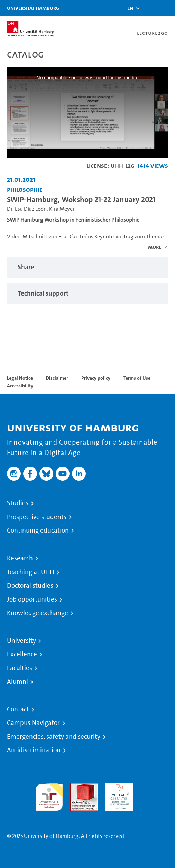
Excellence (22, 654)
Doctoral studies (30, 586)
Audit (77, 787)
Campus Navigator (33, 723)
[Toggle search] (149, 8)
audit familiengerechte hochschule (49, 795)
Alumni (17, 682)
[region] (87, 267)
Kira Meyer (62, 209)
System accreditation (154, 791)
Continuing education (38, 531)
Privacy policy (96, 378)
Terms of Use (137, 378)
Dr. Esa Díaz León (27, 209)
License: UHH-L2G (110, 165)
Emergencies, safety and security (54, 737)
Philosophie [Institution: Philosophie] (25, 189)
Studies (18, 503)
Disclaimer (57, 378)
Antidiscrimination (34, 750)
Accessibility (20, 386)
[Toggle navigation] (166, 8)
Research (20, 558)
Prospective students (37, 517)
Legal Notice (20, 378)
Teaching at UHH (31, 572)
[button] (130, 8)
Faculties (20, 668)
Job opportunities (32, 599)
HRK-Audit (117, 787)
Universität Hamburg (33, 8)
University (21, 641)
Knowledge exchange (38, 613)
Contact (18, 709)
